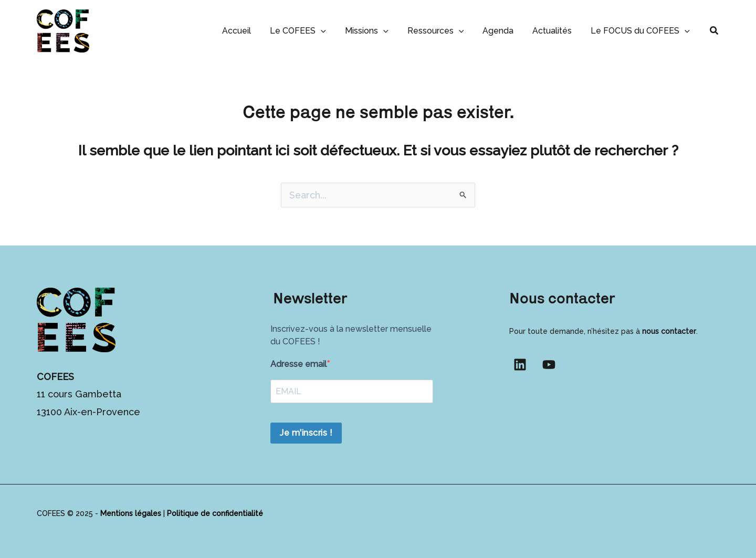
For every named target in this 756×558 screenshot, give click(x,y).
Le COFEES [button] (309, 31)
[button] (332, 31)
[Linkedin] (520, 365)
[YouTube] (549, 365)
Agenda (503, 31)
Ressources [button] (443, 31)
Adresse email (298, 364)
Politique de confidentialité (215, 513)
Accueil (250, 31)
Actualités (555, 31)
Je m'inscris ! (306, 433)
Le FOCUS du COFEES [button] (641, 31)
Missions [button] (376, 31)
